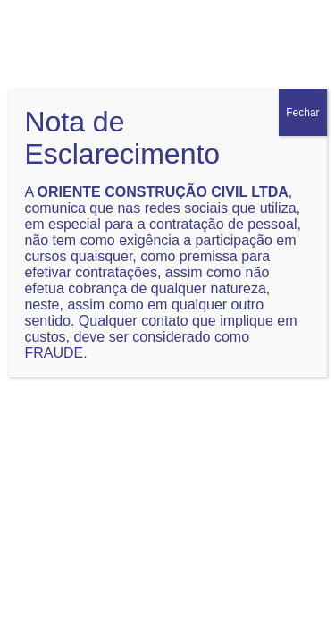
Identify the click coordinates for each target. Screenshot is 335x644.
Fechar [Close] (302, 113)
